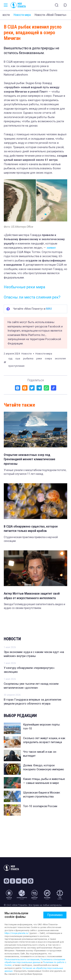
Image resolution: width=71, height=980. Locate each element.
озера (48, 359)
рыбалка (28, 359)
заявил (51, 248)
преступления (16, 366)
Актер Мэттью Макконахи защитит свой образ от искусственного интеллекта (32, 596)
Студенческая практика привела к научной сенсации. (31, 539)
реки (39, 359)
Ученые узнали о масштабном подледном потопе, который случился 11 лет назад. (35, 472)
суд (10, 359)
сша (18, 359)
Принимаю (55, 915)
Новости (12, 639)
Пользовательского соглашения (22, 960)
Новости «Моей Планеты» (50, 15)
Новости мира (22, 15)
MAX (49, 309)
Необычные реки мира (24, 287)
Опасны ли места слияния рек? (32, 297)
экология (60, 359)
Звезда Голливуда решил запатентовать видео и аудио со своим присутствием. (34, 606)
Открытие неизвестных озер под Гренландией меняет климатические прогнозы (30, 459)
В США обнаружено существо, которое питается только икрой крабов (31, 529)
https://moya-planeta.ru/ (17, 933)
